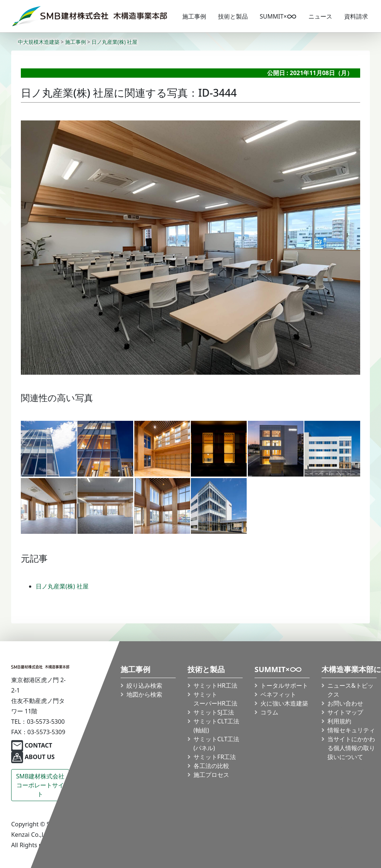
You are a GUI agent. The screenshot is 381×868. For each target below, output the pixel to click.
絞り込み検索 (144, 685)
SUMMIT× (278, 16)
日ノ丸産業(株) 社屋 (62, 586)
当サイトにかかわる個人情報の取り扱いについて (351, 748)
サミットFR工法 (215, 757)
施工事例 (194, 16)
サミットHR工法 (215, 685)
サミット (215, 699)
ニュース (320, 16)
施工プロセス (211, 775)
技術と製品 (233, 16)
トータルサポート (284, 685)
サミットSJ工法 (214, 712)
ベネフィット (278, 694)
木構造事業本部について (349, 670)
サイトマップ (345, 712)
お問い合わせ (345, 703)
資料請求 (356, 16)
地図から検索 (144, 694)
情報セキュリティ (351, 730)
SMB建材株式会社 (40, 785)
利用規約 (339, 721)
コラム (269, 712)
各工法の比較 (211, 766)
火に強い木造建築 (284, 703)
